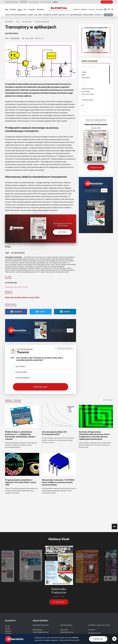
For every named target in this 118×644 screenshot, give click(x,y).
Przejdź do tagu (108, 400)
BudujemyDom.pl (38, 630)
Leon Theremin (21, 372)
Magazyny (84, 9)
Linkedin (65, 312)
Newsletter (77, 9)
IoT (83, 105)
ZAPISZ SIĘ (98, 639)
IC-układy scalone (87, 100)
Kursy (20, 9)
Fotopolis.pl (92, 630)
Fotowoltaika (99, 15)
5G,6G (7, 15)
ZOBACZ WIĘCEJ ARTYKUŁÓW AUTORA (17, 287)
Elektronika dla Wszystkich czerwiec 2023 (22, 297)
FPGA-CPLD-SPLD (88, 94)
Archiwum (92, 9)
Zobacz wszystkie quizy (65, 348)
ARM (36, 15)
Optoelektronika (27, 22)
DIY (68, 15)
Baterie (55, 15)
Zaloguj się (107, 2)
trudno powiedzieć (23, 378)
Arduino (31, 15)
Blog (7, 9)
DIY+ (25, 9)
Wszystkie (108, 15)
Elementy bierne (88, 15)
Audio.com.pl (64, 630)
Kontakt (8, 628)
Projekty (13, 9)
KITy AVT (8, 626)
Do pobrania (99, 9)
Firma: (8, 247)
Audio (40, 15)
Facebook (16, 312)
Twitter (41, 312)
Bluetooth (62, 15)
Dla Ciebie (40, 9)
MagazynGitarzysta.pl (67, 632)
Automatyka (47, 15)
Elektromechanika (76, 15)
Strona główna (9, 22)
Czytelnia (32, 9)
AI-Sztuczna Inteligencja (18, 15)
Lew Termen (20, 366)
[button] (27, 567)
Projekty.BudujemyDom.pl (40, 632)
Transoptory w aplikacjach (42, 22)
